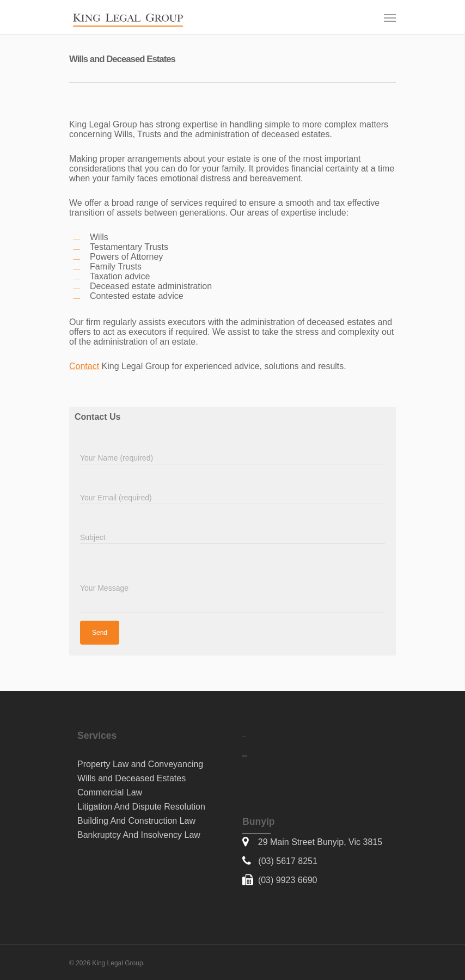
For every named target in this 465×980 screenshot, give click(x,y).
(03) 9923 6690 (288, 880)
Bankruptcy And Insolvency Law (139, 835)
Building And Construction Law (136, 821)
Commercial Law (110, 792)
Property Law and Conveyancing (140, 764)
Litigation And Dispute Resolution (141, 807)
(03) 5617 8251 (288, 861)
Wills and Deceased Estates (131, 778)
